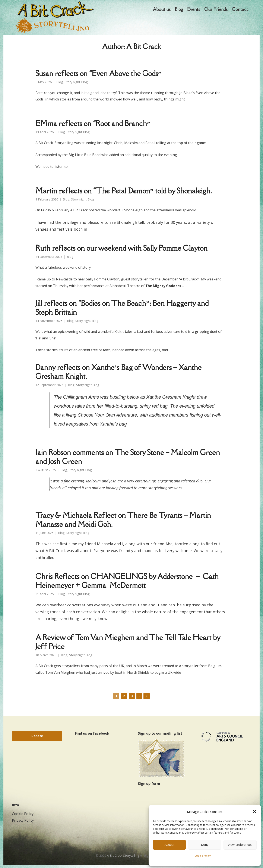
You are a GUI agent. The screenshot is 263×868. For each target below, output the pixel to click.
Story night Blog (76, 85)
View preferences (240, 845)
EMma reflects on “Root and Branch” (93, 127)
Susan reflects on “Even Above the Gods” (98, 77)
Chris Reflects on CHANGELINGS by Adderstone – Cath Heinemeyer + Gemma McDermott (127, 584)
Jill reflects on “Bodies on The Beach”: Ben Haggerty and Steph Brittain (122, 311)
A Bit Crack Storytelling (123, 859)
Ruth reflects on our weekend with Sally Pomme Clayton (121, 251)
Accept (169, 845)
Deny (205, 845)
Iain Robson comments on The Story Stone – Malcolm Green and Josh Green (128, 460)
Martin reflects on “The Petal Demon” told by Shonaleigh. (124, 194)
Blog (60, 85)
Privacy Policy (23, 824)
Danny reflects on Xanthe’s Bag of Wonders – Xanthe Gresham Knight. (118, 375)
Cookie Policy (203, 856)
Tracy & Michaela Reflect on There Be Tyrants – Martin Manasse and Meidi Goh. (123, 523)
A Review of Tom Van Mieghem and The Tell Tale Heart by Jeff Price (128, 645)
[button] (254, 812)
